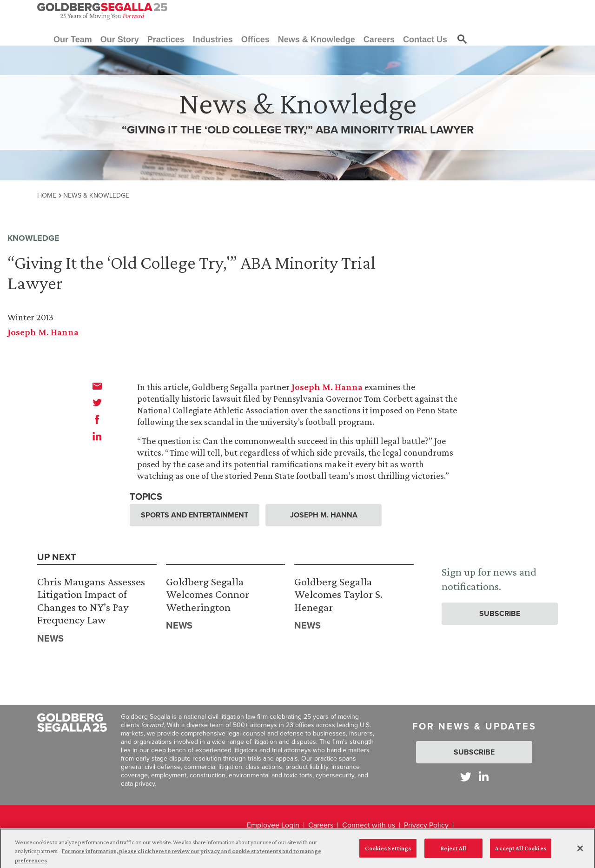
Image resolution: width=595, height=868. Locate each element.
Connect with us (369, 825)
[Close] (580, 851)
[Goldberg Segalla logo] (102, 11)
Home (47, 195)
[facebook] (97, 419)
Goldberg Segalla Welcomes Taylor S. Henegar (338, 594)
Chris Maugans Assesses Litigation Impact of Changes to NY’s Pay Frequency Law (91, 601)
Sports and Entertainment (195, 515)
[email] (97, 386)
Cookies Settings (388, 851)
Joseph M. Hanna (43, 332)
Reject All (453, 851)
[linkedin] (97, 436)
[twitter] (97, 403)
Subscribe (500, 613)
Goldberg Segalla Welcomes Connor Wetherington (208, 594)
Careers (321, 825)
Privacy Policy (426, 825)
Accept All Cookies (520, 851)
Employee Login (273, 825)
